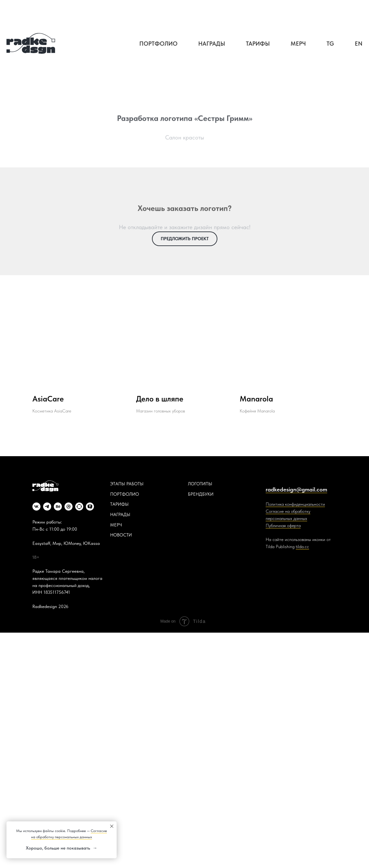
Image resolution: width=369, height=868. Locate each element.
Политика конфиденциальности (295, 504)
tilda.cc (302, 547)
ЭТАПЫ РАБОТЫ (127, 484)
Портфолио (158, 44)
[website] (79, 507)
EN (359, 44)
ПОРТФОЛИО (125, 494)
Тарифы (258, 44)
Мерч (298, 44)
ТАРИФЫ (119, 504)
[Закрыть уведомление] (112, 826)
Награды (212, 44)
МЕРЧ (116, 525)
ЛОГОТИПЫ (200, 484)
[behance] (58, 507)
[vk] (36, 507)
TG (330, 44)
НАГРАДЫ (120, 514)
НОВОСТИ (121, 535)
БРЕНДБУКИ (201, 494)
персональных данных (286, 518)
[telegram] (47, 507)
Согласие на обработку (288, 511)
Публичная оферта (283, 525)
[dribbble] (69, 507)
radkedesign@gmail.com (296, 489)
